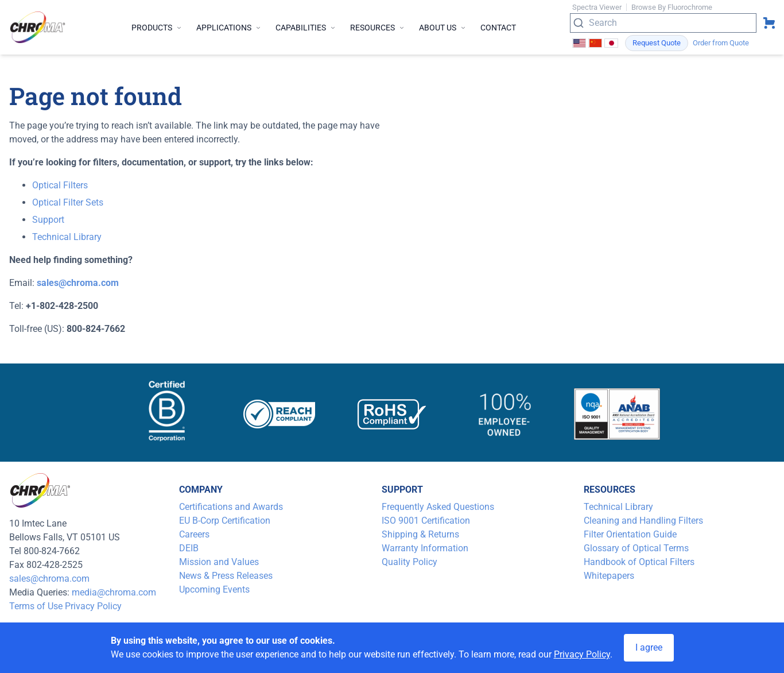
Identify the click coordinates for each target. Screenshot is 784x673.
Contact (498, 28)
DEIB (189, 548)
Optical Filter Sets (68, 202)
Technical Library (67, 237)
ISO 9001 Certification (426, 521)
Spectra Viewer (597, 7)
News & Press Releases (226, 576)
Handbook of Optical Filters (639, 562)
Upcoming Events (214, 589)
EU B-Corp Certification (225, 521)
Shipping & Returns (420, 534)
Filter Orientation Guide (630, 534)
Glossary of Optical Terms (636, 548)
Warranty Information (425, 548)
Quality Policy (410, 562)
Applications (229, 28)
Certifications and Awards (231, 507)
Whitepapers (609, 576)
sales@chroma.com (49, 579)
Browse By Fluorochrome (672, 7)
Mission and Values (219, 562)
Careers (194, 534)
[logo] (38, 27)
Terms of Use (36, 606)
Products (157, 28)
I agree (649, 647)
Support (48, 220)
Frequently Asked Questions (438, 507)
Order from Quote (721, 43)
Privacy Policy (93, 606)
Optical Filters (60, 185)
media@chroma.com (114, 592)
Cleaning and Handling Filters (643, 521)
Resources (378, 28)
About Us (443, 28)
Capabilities (306, 28)
